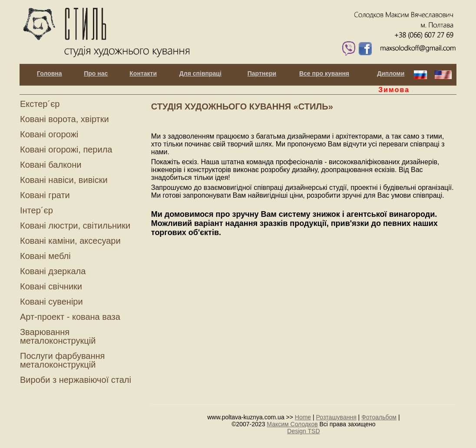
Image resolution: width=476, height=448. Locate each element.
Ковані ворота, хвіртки (64, 119)
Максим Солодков (292, 424)
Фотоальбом (379, 417)
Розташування (336, 417)
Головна (50, 74)
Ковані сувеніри (51, 302)
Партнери (262, 74)
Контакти (143, 74)
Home (303, 417)
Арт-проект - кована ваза (70, 317)
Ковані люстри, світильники (75, 226)
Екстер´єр (40, 104)
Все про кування (324, 74)
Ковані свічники (51, 286)
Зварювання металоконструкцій (58, 336)
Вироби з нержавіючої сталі (76, 380)
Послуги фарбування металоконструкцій (62, 360)
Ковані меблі (45, 256)
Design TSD (303, 431)
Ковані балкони (51, 165)
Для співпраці (200, 74)
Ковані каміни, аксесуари (70, 241)
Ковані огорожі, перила (66, 149)
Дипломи (391, 74)
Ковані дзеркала (53, 271)
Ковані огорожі (49, 134)
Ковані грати (45, 195)
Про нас (96, 74)
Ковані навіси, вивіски (64, 180)
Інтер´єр (36, 210)
